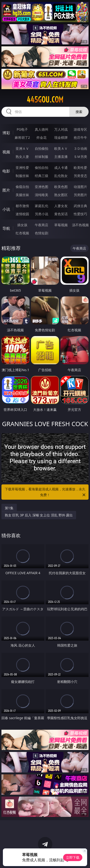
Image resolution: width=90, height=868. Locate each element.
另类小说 (42, 214)
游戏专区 (80, 129)
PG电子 (22, 129)
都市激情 (22, 206)
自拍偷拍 (42, 148)
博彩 (6, 133)
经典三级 (42, 176)
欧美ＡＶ (61, 148)
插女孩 (22, 225)
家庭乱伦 (42, 206)
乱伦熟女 (61, 176)
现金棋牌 (61, 137)
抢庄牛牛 (80, 137)
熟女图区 (61, 195)
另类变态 (80, 176)
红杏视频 (22, 233)
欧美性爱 (80, 168)
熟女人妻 (22, 157)
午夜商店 (42, 225)
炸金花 (42, 137)
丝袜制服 (42, 157)
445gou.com (45, 100)
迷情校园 (22, 214)
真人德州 (42, 129)
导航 (6, 228)
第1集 (9, 508)
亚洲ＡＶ (22, 148)
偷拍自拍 (42, 168)
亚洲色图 (42, 187)
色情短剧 (42, 233)
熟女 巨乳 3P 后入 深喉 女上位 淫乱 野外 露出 (39, 515)
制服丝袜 (22, 176)
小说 (6, 209)
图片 (6, 190)
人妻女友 (61, 206)
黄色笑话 (61, 214)
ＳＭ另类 (80, 157)
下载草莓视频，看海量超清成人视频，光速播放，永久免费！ (46, 492)
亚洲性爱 (22, 168)
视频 (6, 152)
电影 (6, 171)
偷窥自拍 (22, 187)
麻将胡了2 (22, 137)
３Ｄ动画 (80, 148)
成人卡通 (61, 168)
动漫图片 (80, 187)
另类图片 (80, 195)
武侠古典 (80, 206)
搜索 (79, 112)
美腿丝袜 (22, 195)
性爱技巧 (80, 214)
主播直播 (61, 157)
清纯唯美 (42, 195)
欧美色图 (61, 187)
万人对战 (61, 129)
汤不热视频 (80, 225)
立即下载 (73, 857)
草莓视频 (61, 225)
